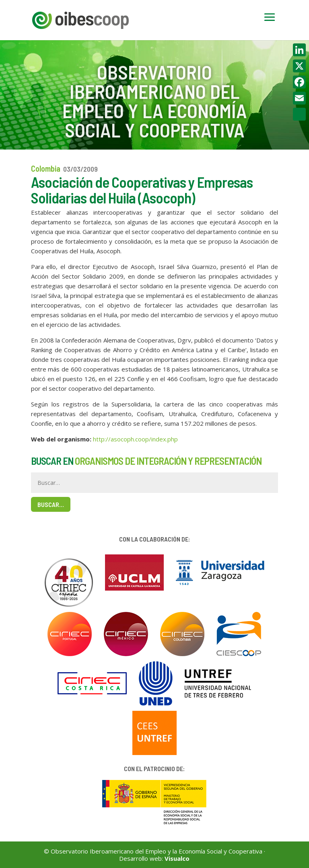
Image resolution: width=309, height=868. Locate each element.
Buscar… (51, 504)
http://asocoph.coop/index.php (135, 439)
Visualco (177, 858)
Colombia (46, 168)
